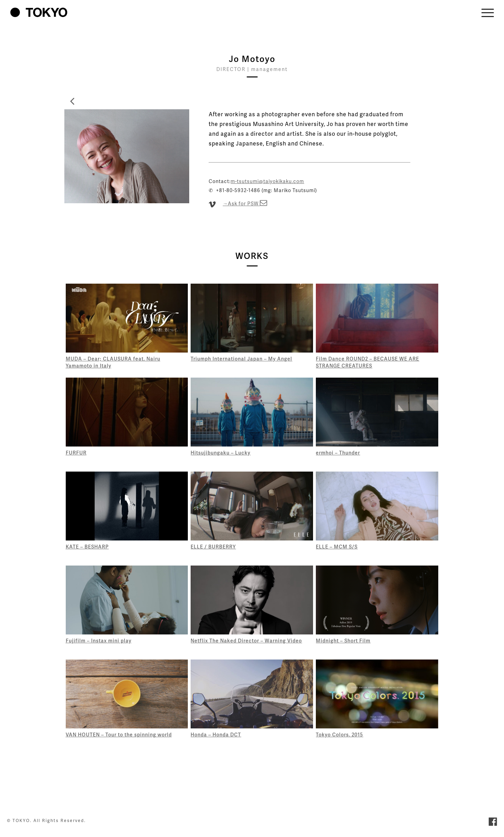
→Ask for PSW (245, 203)
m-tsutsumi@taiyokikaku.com (267, 181)
